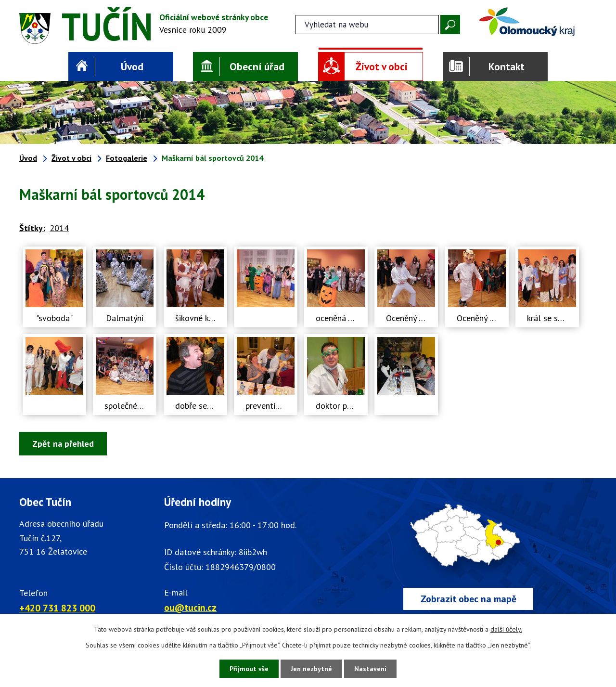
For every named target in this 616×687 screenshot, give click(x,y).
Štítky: (32, 228)
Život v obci (382, 66)
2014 (59, 228)
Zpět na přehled (63, 444)
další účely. (506, 629)
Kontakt (507, 66)
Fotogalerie (127, 158)
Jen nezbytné (311, 669)
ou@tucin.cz (190, 607)
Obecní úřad (257, 66)
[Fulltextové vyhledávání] (367, 25)
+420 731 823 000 (57, 608)
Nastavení (370, 669)
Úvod (132, 66)
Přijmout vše (249, 669)
